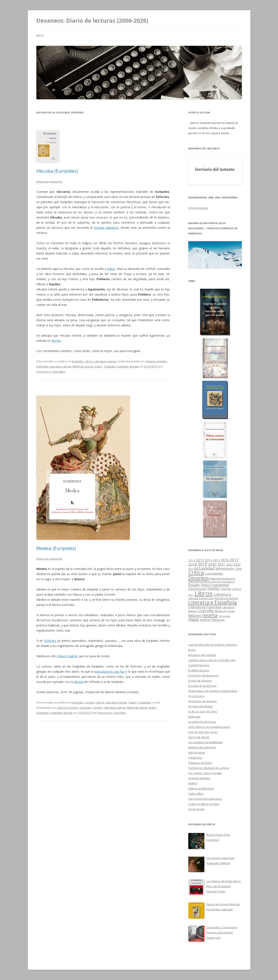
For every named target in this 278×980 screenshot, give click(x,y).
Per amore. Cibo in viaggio (205, 773)
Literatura (222, 594)
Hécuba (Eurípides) (57, 171)
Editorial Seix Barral (223, 582)
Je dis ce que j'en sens (203, 711)
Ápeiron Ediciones (212, 620)
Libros (89, 361)
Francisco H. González (51, 372)
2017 (234, 560)
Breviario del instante (202, 655)
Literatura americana (201, 598)
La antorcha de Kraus (202, 722)
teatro (98, 366)
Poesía (230, 611)
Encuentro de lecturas (203, 701)
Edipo (111, 269)
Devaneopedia (198, 208)
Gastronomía (197, 589)
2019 (202, 564)
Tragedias (145, 702)
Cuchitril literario (199, 665)
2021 (221, 564)
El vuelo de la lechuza (202, 686)
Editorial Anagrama (223, 578)
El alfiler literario (199, 670)
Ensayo (194, 585)
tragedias (43, 713)
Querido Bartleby (199, 778)
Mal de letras (197, 752)
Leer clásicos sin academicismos (209, 727)
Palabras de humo (200, 763)
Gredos (90, 702)
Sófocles (50, 641)
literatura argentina (226, 598)
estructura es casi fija (109, 671)
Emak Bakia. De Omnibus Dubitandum (213, 691)
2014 (208, 560)
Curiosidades (214, 573)
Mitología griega (83, 366)
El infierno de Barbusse (204, 675)
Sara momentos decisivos (205, 799)
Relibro (193, 783)
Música (220, 611)
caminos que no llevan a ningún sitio (212, 660)
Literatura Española (213, 602)
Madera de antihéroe (202, 747)
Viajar (194, 619)
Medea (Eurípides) (56, 548)
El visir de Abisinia (200, 681)
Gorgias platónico (106, 228)
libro (191, 595)
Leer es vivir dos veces (203, 732)
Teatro (132, 702)
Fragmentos (220, 585)
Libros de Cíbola (199, 737)
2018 (193, 564)
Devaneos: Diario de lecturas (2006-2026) (92, 21)
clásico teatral (67, 656)
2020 (212, 564)
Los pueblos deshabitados (206, 742)
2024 (191, 569)
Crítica (196, 573)
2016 (225, 560)
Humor (214, 588)
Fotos (205, 585)
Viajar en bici (197, 809)
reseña (210, 615)
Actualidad (205, 568)
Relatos (195, 616)
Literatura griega (105, 361)
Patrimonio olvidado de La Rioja (209, 768)
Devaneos (199, 578)
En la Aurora (196, 696)
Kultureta (194, 717)
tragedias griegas (128, 366)
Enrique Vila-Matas (201, 706)
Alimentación (225, 569)
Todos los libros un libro (204, 804)
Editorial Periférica (199, 582)
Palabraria (195, 758)
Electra (56, 341)
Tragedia (109, 366)
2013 (200, 560)
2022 (229, 564)
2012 (192, 560)
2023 (237, 564)
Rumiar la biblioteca (201, 788)
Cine (238, 568)
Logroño (206, 611)
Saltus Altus (196, 794)
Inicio (40, 36)
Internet (226, 589)
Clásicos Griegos (156, 361)
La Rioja (236, 589)
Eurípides (78, 361)
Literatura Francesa (205, 607)
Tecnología (224, 616)
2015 (217, 560)
